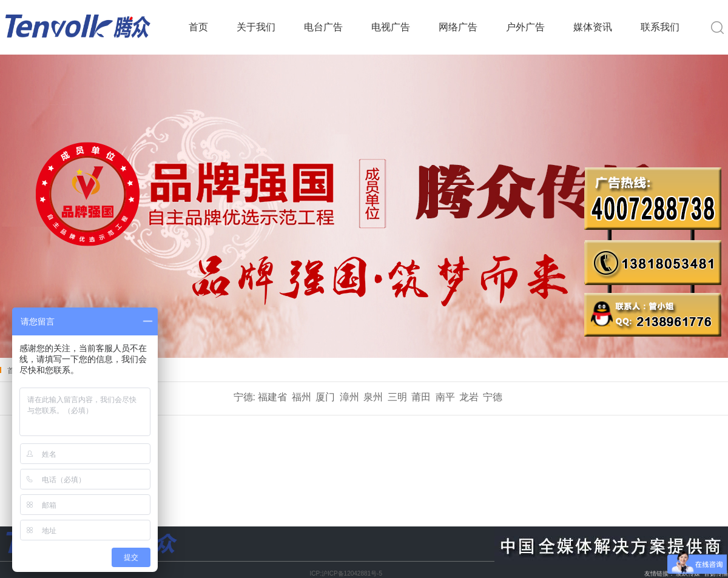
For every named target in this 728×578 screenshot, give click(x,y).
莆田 (421, 397)
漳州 (349, 397)
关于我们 (256, 27)
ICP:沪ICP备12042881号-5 (346, 573)
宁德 (493, 397)
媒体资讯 (593, 27)
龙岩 (469, 397)
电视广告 (391, 27)
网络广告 (458, 27)
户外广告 (525, 27)
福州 (302, 397)
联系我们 (660, 27)
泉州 (373, 397)
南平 (445, 397)
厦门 (325, 397)
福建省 (272, 397)
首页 (198, 27)
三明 (397, 397)
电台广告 (323, 27)
